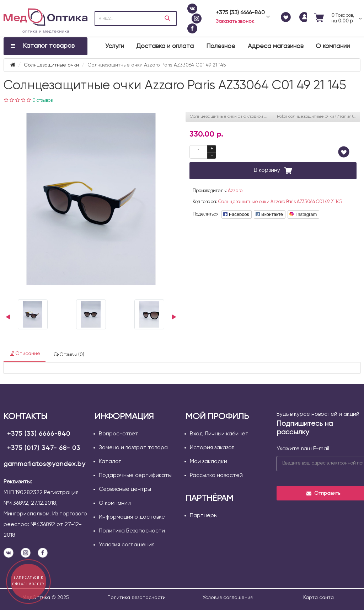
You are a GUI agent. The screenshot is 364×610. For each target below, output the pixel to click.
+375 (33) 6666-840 (39, 434)
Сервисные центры (125, 489)
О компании (333, 46)
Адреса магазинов (276, 46)
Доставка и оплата (165, 46)
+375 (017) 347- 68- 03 (44, 448)
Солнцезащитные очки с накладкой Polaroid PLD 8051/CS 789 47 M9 (231, 117)
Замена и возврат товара (133, 448)
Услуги (115, 46)
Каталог (110, 462)
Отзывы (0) (69, 354)
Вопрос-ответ (119, 434)
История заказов (212, 448)
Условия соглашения (127, 545)
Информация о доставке (132, 517)
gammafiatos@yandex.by (44, 464)
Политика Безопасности (132, 531)
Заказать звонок (235, 21)
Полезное (221, 46)
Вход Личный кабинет (219, 434)
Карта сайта (318, 598)
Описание (25, 353)
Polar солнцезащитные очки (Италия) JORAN (318, 117)
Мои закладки (208, 462)
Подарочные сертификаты (135, 476)
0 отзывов (42, 100)
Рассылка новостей (216, 476)
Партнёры (204, 516)
